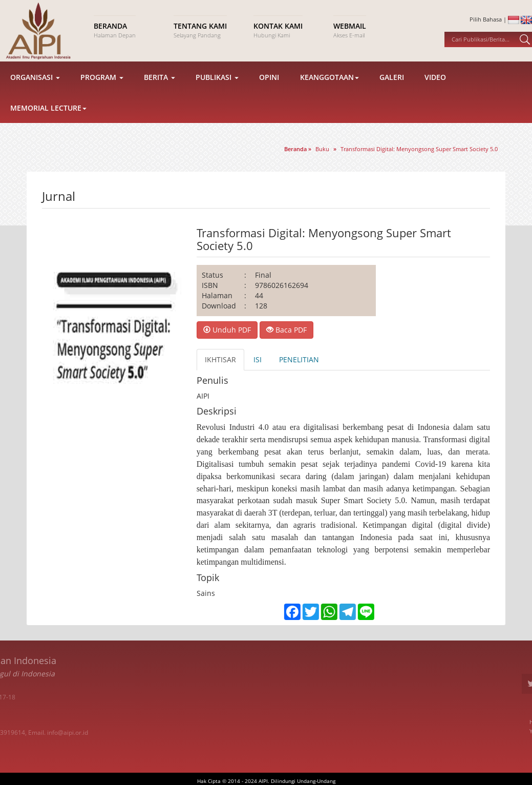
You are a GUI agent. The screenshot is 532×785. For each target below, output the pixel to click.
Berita (159, 87)
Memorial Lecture (48, 118)
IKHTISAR (220, 359)
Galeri (392, 87)
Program (102, 87)
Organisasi (35, 87)
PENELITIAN (299, 359)
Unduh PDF (227, 330)
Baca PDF (286, 330)
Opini (269, 87)
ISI (258, 359)
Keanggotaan (329, 87)
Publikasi (217, 87)
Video (435, 87)
